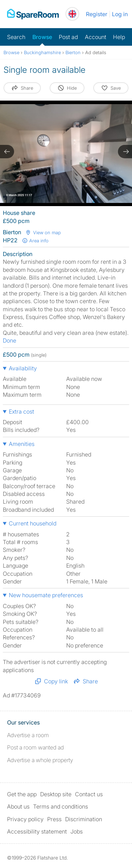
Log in (120, 14)
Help (119, 37)
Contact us (89, 794)
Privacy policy (25, 819)
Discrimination (84, 819)
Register (97, 14)
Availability (23, 368)
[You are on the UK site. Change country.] (72, 14)
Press (54, 819)
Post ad (68, 37)
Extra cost (21, 411)
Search (16, 37)
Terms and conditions (61, 806)
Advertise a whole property (40, 760)
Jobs (77, 831)
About (18, 806)
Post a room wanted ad (35, 747)
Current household (33, 523)
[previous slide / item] (7, 152)
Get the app (22, 794)
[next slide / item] (125, 152)
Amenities (22, 444)
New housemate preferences (46, 595)
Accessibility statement (37, 831)
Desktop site (56, 794)
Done (10, 340)
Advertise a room (28, 735)
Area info (35, 241)
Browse (42, 37)
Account (96, 37)
